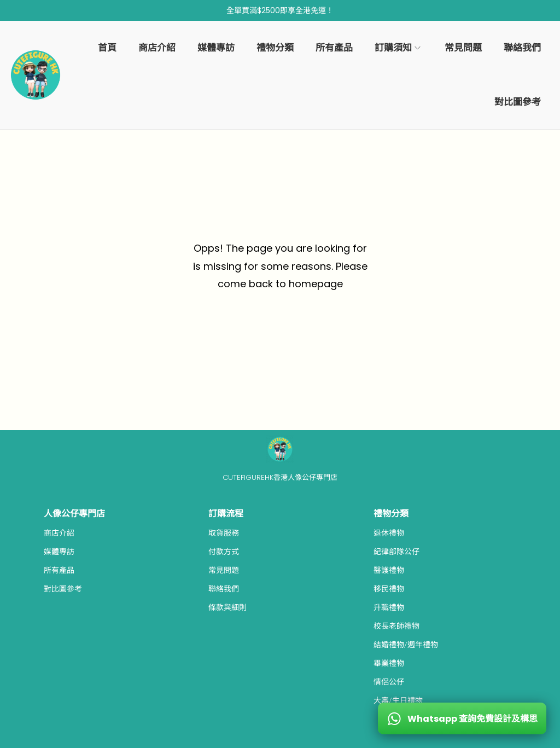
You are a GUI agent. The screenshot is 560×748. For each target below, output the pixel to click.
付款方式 (224, 552)
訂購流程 (226, 514)
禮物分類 (391, 514)
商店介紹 (59, 533)
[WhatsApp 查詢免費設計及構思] (462, 718)
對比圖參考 (63, 589)
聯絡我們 (224, 589)
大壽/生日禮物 (398, 700)
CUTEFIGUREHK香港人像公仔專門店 (280, 477)
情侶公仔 (389, 682)
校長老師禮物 (396, 626)
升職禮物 (389, 607)
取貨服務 (224, 533)
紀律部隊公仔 (396, 552)
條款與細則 (227, 607)
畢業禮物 (389, 663)
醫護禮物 (389, 570)
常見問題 (224, 570)
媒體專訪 (59, 552)
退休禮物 (389, 533)
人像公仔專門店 (74, 514)
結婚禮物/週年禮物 (406, 645)
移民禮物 (389, 589)
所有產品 (59, 570)
